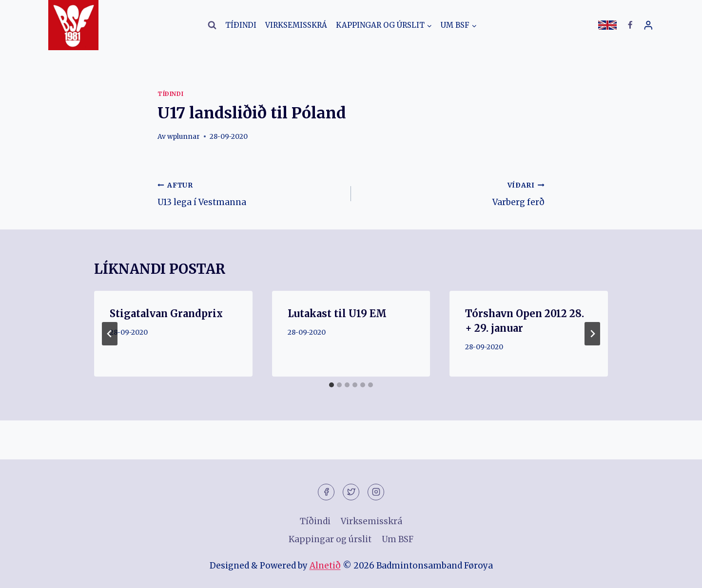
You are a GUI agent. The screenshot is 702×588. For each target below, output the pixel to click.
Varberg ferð (452, 193)
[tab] (331, 385)
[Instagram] (376, 492)
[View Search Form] (212, 25)
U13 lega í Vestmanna (250, 193)
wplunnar (184, 137)
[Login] (648, 25)
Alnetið (325, 566)
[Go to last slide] (110, 334)
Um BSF (398, 539)
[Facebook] (630, 25)
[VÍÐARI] (592, 334)
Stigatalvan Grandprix (166, 313)
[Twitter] (351, 492)
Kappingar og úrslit (330, 539)
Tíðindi (241, 25)
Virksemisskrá (296, 25)
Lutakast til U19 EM (337, 313)
